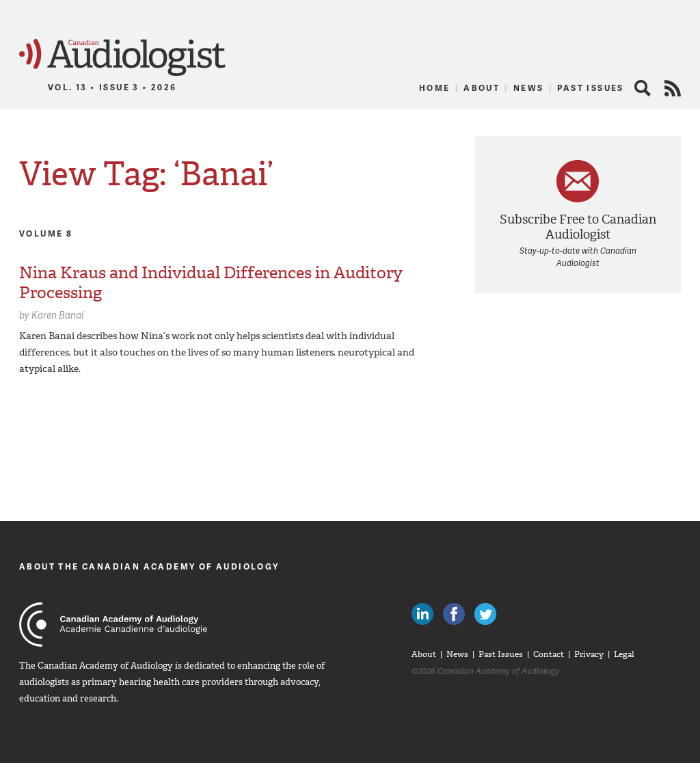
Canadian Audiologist (122, 58)
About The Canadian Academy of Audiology (149, 566)
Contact (549, 654)
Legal (624, 654)
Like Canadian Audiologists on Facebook (454, 614)
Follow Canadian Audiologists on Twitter (485, 614)
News (529, 88)
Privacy (589, 654)
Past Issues (590, 88)
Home (435, 88)
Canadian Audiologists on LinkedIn (422, 614)
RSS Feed (673, 88)
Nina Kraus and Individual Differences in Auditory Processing (211, 283)
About (482, 88)
